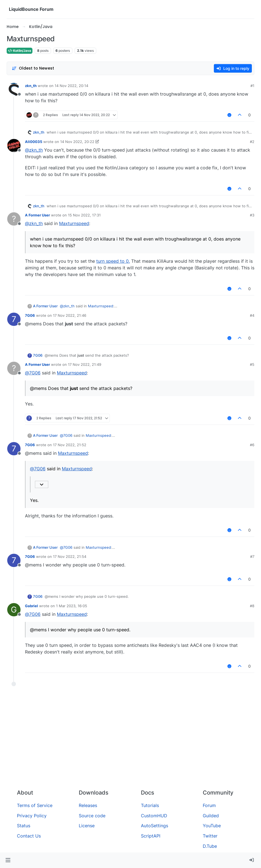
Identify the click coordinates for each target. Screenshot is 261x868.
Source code (92, 816)
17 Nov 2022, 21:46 (70, 315)
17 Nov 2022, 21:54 (70, 556)
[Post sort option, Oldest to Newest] (33, 68)
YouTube (212, 826)
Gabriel (31, 606)
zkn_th (31, 86)
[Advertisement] (130, 743)
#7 (252, 556)
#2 (252, 142)
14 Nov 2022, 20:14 (71, 86)
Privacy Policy (32, 816)
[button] (8, 860)
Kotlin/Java (20, 51)
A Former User (37, 215)
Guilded (211, 816)
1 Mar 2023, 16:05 (72, 606)
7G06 (30, 315)
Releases (88, 805)
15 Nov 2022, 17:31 (84, 215)
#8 (252, 606)
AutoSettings (154, 826)
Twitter (210, 836)
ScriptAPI (151, 836)
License (87, 826)
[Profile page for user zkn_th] (14, 90)
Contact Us (29, 836)
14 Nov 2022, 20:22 (77, 142)
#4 (252, 315)
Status (24, 826)
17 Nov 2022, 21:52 (70, 445)
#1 (252, 86)
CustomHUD (154, 816)
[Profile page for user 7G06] (14, 319)
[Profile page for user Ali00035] (14, 145)
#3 (252, 215)
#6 (252, 445)
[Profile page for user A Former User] (14, 219)
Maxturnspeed (74, 223)
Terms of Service (35, 805)
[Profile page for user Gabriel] (14, 610)
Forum (209, 805)
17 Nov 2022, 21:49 (85, 364)
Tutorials (150, 805)
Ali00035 (34, 142)
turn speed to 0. (113, 261)
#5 (252, 364)
